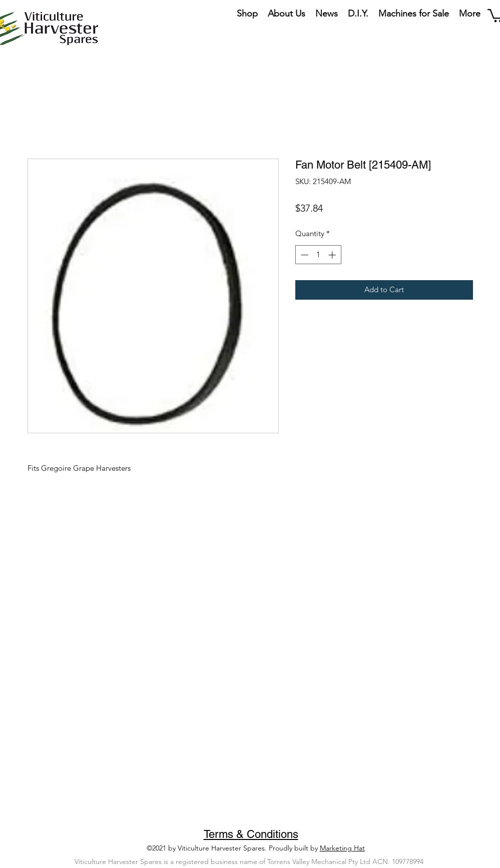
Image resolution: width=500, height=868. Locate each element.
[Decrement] (304, 255)
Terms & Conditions (251, 834)
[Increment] (333, 255)
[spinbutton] (318, 255)
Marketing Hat (342, 848)
